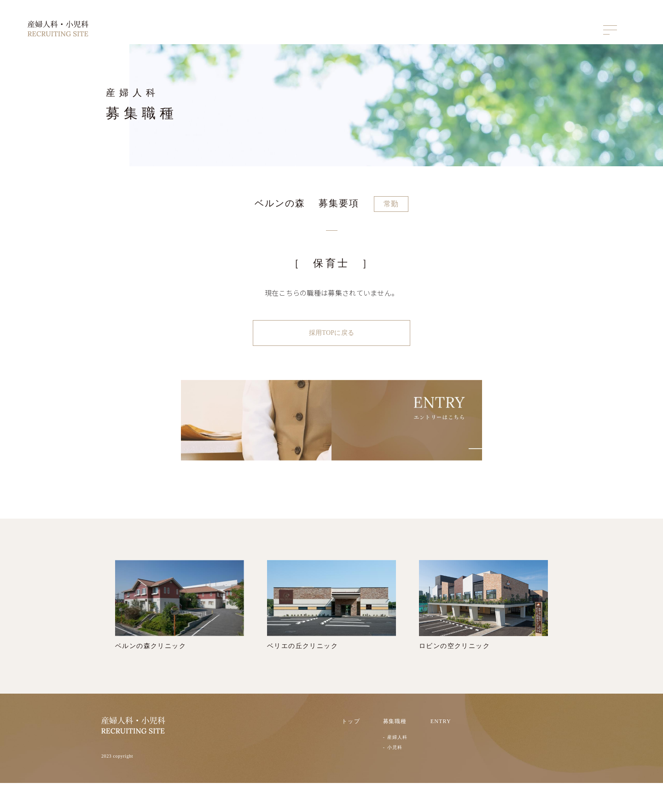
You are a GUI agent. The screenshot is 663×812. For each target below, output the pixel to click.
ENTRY (441, 750)
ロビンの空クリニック (483, 633)
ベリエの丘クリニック (331, 633)
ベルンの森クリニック (180, 633)
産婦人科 (397, 766)
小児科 (395, 776)
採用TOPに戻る (331, 334)
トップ (351, 750)
